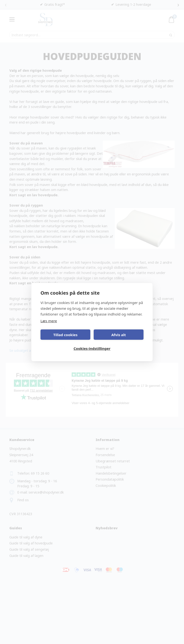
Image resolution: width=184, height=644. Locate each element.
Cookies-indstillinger (92, 348)
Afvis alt (119, 335)
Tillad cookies (65, 335)
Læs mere (49, 321)
